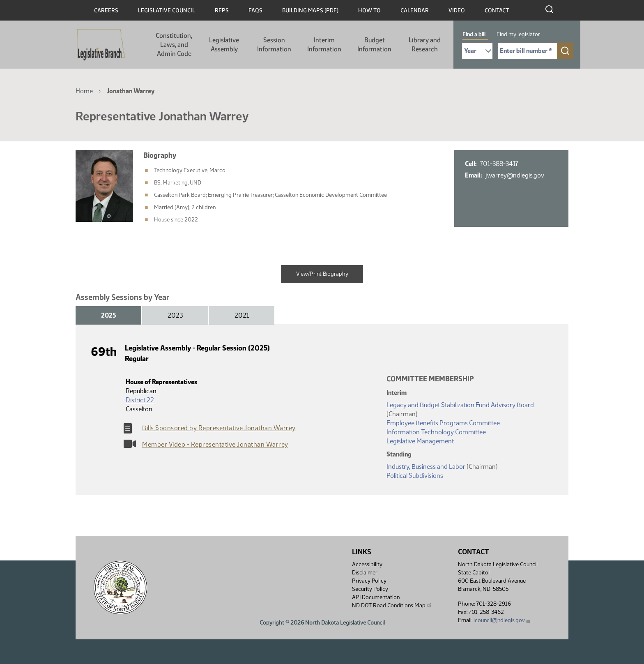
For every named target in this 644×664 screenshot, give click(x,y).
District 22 (140, 400)
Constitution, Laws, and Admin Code (174, 45)
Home (84, 91)
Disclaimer (365, 573)
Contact (497, 10)
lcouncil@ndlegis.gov (502, 620)
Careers (106, 10)
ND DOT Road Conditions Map (392, 605)
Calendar (415, 10)
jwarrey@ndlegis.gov (517, 175)
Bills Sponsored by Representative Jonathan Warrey (219, 428)
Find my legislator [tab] (518, 34)
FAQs (255, 10)
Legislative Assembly (224, 45)
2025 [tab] (108, 315)
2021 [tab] (242, 315)
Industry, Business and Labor (426, 467)
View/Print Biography (322, 274)
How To (369, 10)
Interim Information (324, 45)
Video (457, 10)
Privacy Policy (369, 581)
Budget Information (374, 45)
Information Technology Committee (436, 432)
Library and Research (425, 45)
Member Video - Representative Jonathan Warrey (215, 444)
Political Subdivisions (415, 476)
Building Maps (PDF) (310, 10)
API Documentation (376, 597)
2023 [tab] (175, 315)
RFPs (222, 10)
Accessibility (367, 564)
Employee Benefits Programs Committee (443, 423)
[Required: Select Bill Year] (477, 51)
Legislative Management (420, 441)
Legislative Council (167, 10)
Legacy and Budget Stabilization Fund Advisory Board (460, 405)
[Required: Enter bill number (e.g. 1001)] (528, 51)
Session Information (274, 45)
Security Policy (370, 589)
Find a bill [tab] (474, 34)
